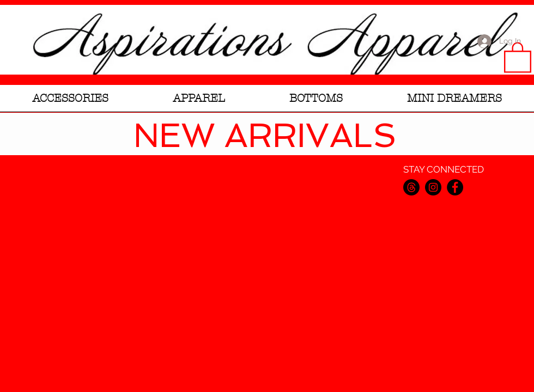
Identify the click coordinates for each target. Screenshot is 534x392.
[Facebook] (455, 187)
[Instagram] (433, 187)
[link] (518, 57)
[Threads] (411, 187)
